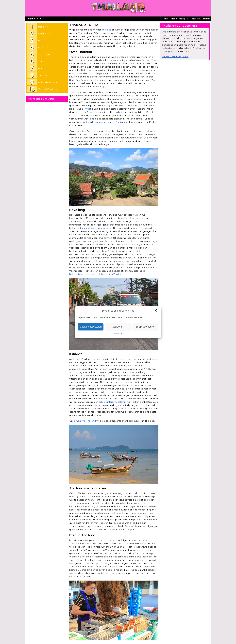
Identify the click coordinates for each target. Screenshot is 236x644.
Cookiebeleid (118, 334)
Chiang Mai (44, 34)
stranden (43, 75)
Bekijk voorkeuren (145, 327)
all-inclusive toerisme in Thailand (108, 122)
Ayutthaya (44, 54)
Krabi (41, 47)
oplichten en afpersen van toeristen (93, 228)
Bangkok (43, 27)
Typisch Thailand (48, 89)
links (199, 19)
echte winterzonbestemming (114, 402)
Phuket (42, 41)
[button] (156, 311)
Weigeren (118, 327)
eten (41, 68)
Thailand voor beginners (175, 56)
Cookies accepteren (91, 327)
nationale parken (48, 82)
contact (206, 19)
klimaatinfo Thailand (85, 421)
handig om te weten (187, 19)
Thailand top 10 (171, 19)
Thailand (106, 30)
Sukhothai (44, 61)
